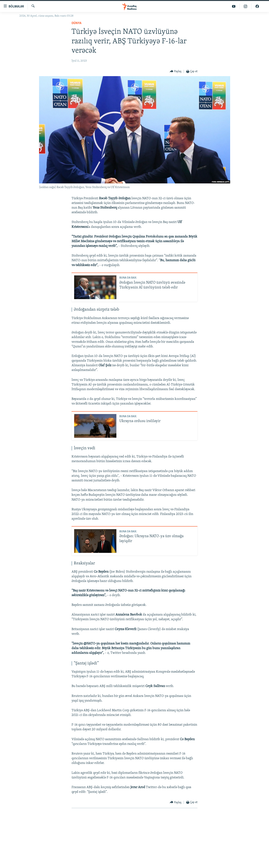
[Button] (176, 72)
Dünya (76, 23)
